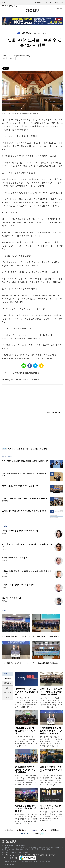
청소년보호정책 (51, 855)
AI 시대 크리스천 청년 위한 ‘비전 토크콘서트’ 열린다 (27, 449)
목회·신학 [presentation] (8, 693)
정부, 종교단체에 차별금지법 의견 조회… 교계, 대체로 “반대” (25, 461)
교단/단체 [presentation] (8, 683)
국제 (18, 33)
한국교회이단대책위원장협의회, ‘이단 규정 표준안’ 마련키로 (26, 770)
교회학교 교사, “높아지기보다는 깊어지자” (18, 585)
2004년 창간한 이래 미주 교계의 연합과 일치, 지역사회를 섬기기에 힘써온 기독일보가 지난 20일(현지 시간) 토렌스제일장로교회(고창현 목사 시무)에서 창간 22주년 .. (51, 703)
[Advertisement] (32, 431)
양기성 (4, 549)
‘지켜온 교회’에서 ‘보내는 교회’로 (15, 558)
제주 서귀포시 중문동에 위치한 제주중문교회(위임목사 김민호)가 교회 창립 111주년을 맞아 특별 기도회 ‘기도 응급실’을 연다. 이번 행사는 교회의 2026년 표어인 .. (26, 703)
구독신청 (56, 2)
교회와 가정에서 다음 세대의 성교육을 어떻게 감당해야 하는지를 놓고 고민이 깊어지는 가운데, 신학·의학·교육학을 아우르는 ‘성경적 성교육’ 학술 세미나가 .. (51, 816)
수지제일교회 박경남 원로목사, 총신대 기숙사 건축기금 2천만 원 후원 (51, 731)
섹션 (4, 2)
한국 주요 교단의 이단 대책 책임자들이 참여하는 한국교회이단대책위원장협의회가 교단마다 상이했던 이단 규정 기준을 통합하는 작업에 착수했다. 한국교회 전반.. (26, 780)
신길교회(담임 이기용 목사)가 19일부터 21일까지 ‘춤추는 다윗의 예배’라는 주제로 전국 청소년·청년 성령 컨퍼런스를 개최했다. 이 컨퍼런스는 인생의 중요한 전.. (26, 819)
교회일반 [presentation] (8, 678)
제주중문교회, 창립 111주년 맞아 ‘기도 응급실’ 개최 (26, 692)
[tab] (8, 678)
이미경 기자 (12, 56)
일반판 (46, 2)
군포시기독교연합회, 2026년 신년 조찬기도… (16, 636)
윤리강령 (14, 858)
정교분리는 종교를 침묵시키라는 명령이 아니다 (20, 531)
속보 (4, 449)
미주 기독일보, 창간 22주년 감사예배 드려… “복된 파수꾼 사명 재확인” (51, 692)
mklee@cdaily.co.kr (23, 56)
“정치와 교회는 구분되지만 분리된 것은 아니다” (20, 486)
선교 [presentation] (8, 688)
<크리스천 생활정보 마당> (54, 413)
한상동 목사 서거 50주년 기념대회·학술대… (46, 636)
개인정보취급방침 (38, 855)
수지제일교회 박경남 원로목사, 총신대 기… (15, 663)
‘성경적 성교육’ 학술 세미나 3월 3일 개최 (51, 807)
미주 (51, 2)
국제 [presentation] (8, 697)
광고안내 (13, 855)
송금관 (4, 560)
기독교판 (39, 2)
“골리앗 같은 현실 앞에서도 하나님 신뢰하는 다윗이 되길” (26, 808)
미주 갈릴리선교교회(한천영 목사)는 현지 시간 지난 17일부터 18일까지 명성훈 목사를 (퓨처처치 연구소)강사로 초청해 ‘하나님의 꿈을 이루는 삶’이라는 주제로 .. (26, 741)
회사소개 (5, 855)
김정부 (4, 576)
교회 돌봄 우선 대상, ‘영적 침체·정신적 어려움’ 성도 (51, 770)
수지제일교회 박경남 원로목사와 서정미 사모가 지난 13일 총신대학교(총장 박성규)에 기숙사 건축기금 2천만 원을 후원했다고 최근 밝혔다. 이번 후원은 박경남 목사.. (51, 741)
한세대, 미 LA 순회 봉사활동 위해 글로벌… (45, 663)
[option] (17, 626)
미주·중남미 (27, 33)
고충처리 (7, 858)
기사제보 (28, 855)
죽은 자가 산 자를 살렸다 (12, 598)
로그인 (61, 2)
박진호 (4, 601)
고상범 (4, 587)
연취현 (4, 534)
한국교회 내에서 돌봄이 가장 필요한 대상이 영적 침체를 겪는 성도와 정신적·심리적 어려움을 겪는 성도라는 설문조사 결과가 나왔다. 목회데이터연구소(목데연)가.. (51, 780)
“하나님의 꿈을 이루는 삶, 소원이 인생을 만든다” (25, 731)
